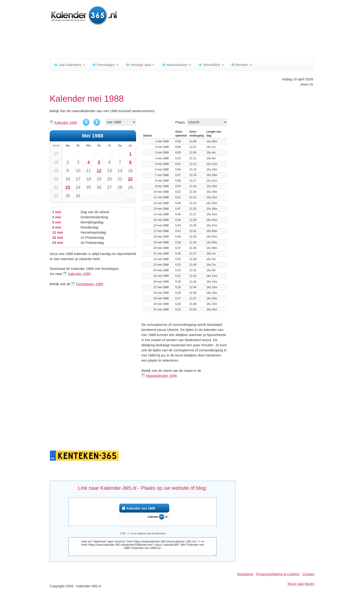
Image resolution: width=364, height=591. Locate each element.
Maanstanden (176, 65)
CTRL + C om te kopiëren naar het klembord (143, 534)
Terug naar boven (301, 584)
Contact (308, 574)
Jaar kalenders (69, 65)
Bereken (241, 65)
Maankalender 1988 (161, 376)
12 (99, 171)
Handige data (140, 65)
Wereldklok (211, 65)
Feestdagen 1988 (89, 284)
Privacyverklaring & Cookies (278, 574)
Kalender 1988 (66, 122)
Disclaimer (245, 574)
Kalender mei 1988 (141, 508)
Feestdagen (105, 65)
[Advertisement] (162, 43)
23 (68, 187)
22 (130, 179)
